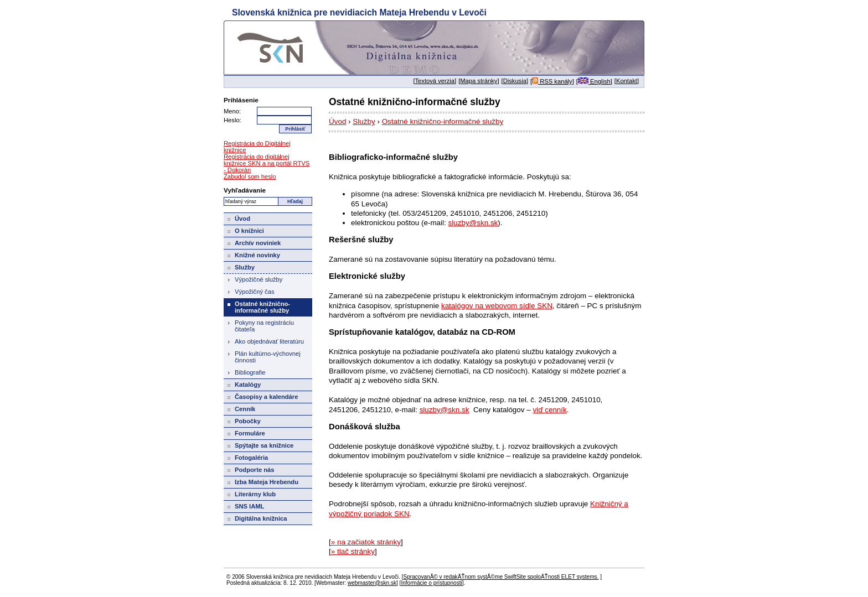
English (594, 81)
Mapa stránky (479, 81)
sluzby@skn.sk (473, 223)
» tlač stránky (353, 551)
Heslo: (232, 120)
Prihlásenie (241, 100)
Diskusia (515, 81)
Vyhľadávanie (245, 190)
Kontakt (627, 81)
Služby (364, 121)
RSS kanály (552, 81)
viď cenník (549, 410)
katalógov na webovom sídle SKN (497, 306)
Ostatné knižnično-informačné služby (443, 121)
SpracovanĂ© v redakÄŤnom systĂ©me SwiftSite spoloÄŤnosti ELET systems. (501, 577)
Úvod (337, 121)
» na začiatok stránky (366, 542)
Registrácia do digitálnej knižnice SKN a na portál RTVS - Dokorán (267, 163)
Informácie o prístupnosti (431, 583)
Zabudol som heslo (250, 176)
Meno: (232, 111)
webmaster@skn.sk (372, 583)
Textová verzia (435, 81)
